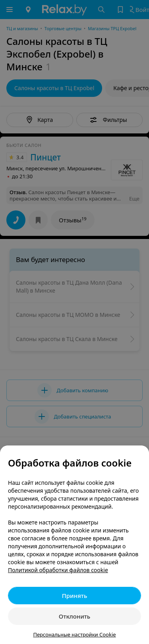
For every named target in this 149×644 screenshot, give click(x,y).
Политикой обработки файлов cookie (58, 570)
